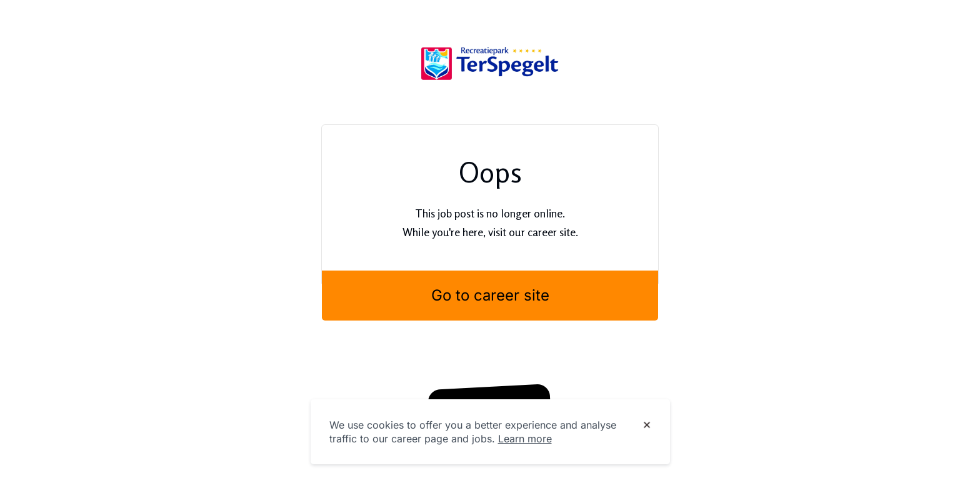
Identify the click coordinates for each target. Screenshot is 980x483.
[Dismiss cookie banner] (647, 426)
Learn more (525, 439)
